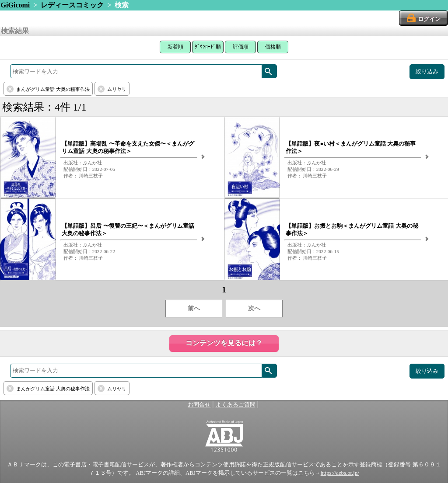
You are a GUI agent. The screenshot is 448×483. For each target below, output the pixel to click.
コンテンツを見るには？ (224, 343)
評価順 (241, 47)
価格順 (273, 47)
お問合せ (199, 405)
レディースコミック (72, 5)
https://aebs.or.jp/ (340, 473)
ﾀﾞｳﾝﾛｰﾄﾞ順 (208, 47)
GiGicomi (16, 5)
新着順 (175, 47)
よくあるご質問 (236, 405)
